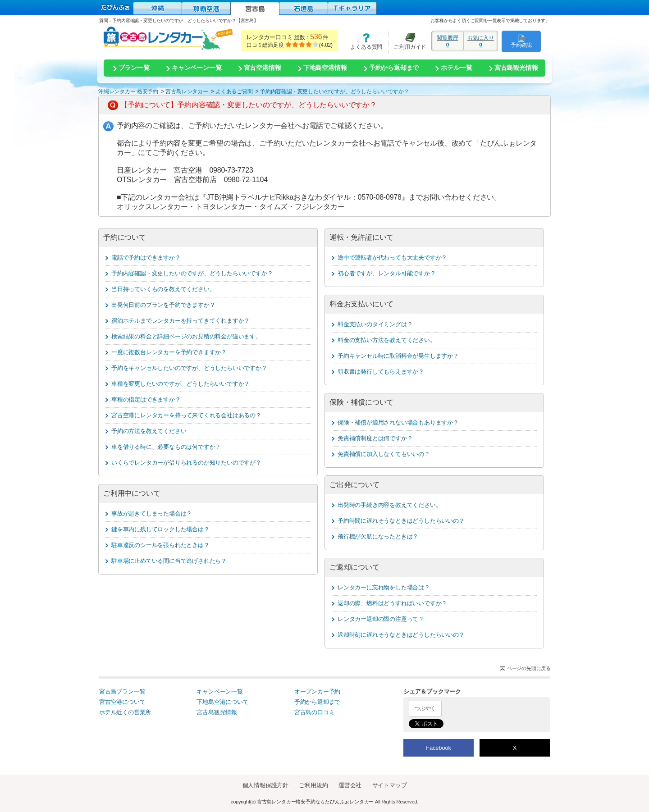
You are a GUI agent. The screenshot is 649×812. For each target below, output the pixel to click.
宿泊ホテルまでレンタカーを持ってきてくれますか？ (181, 321)
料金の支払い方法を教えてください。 (387, 340)
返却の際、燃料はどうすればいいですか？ (392, 603)
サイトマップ (390, 785)
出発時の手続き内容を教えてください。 (389, 505)
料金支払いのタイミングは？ (375, 324)
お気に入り (481, 41)
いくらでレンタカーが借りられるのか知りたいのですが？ (186, 463)
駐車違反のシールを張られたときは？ (160, 545)
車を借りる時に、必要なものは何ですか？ (166, 447)
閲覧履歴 (448, 41)
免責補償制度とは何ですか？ (375, 438)
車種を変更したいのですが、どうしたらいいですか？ (181, 384)
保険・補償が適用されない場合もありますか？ (398, 422)
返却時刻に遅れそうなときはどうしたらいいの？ (401, 635)
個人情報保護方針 (265, 785)
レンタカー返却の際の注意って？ (381, 619)
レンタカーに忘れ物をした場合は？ (384, 587)
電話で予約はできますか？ (146, 258)
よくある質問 (363, 41)
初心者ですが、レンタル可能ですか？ (387, 273)
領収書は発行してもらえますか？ (381, 372)
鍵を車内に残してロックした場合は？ (160, 529)
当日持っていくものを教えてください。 (163, 289)
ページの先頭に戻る (529, 668)
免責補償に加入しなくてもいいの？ (384, 454)
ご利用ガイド (407, 41)
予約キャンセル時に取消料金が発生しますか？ (398, 356)
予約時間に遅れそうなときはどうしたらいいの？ (401, 521)
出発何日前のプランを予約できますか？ (163, 305)
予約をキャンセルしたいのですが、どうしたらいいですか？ (189, 368)
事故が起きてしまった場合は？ (152, 513)
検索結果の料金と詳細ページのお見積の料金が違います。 (186, 336)
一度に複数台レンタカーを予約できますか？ (169, 352)
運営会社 (350, 785)
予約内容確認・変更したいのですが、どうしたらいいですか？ (192, 273)
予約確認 (521, 41)
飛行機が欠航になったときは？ (378, 536)
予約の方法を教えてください (149, 431)
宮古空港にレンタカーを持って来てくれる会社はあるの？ (186, 415)
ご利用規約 (313, 785)
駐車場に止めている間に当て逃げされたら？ (169, 561)
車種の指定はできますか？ (146, 399)
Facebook (439, 748)
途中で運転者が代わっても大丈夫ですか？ (392, 258)
